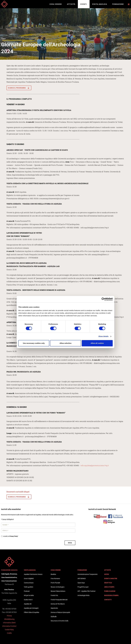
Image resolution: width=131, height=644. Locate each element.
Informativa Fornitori (9, 626)
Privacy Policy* (14, 536)
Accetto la (10, 536)
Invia (70, 543)
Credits (9, 633)
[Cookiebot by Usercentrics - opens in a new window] (103, 299)
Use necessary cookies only (34, 343)
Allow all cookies (97, 343)
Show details (104, 336)
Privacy (9, 616)
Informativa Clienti (9, 623)
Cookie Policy (9, 630)
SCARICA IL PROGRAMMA (17, 88)
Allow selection (65, 343)
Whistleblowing (9, 619)
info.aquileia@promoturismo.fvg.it (95, 465)
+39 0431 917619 (11, 609)
